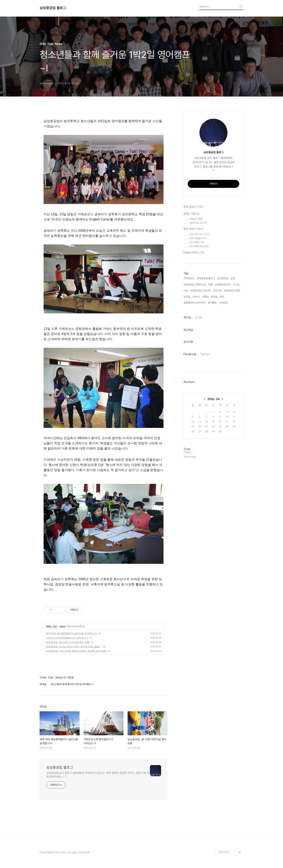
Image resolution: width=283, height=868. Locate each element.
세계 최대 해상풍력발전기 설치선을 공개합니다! (71, 633)
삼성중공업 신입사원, (201, 290)
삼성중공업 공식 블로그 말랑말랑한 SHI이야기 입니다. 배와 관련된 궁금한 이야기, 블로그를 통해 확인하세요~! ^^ (98, 775)
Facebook (190, 354)
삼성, (233, 278)
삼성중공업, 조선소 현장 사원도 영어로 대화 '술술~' (73, 647)
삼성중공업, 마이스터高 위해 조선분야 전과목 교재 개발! (76, 651)
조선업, (187, 297)
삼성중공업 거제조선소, (195, 285)
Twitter (205, 354)
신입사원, (217, 290)
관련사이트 (224, 852)
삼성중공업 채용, (232, 290)
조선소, (237, 285)
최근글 (187, 317)
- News (62, 626)
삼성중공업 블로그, (206, 278)
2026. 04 (214, 399)
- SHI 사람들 (197, 238)
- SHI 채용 (196, 242)
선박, (222, 297)
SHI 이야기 (193, 229)
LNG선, (196, 297)
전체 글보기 (193, 207)
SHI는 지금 (51, 626)
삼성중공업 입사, (223, 285)
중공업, (214, 297)
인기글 (198, 317)
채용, (211, 285)
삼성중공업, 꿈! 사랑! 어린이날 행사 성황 (68, 642)
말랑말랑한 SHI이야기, (195, 303)
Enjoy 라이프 (194, 253)
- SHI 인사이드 (199, 234)
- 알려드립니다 (197, 223)
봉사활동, (213, 303)
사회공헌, (224, 303)
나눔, (186, 290)
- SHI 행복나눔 (198, 246)
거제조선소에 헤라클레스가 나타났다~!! (67, 638)
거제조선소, (189, 278)
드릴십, (205, 297)
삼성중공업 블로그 (53, 8)
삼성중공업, (223, 278)
